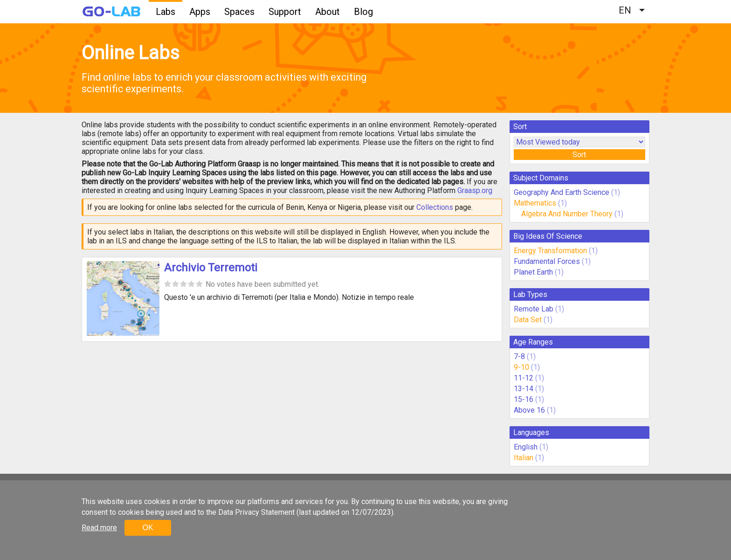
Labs (166, 12)
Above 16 (529, 410)
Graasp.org (475, 190)
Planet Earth (533, 272)
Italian (524, 458)
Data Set (528, 320)
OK (148, 528)
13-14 (524, 389)
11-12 (524, 378)
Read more (99, 528)
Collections (435, 207)
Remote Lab (534, 309)
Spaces (239, 12)
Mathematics (535, 203)
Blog (363, 12)
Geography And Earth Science (562, 192)
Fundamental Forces (547, 261)
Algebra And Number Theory (567, 214)
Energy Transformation (550, 251)
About (328, 12)
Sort (579, 155)
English (526, 447)
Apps (200, 12)
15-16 (524, 399)
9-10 (521, 367)
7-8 (519, 356)
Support (285, 12)
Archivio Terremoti (211, 268)
